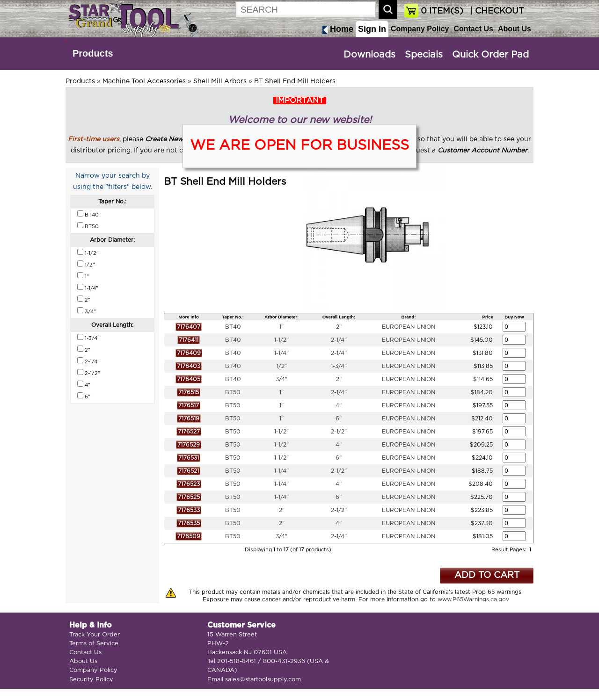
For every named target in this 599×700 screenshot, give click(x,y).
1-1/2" (281, 340)
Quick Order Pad (490, 55)
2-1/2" (339, 432)
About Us (515, 29)
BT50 (233, 392)
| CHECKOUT (496, 11)
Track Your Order (95, 635)
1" (281, 327)
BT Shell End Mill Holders (295, 81)
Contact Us (473, 29)
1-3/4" (339, 366)
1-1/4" (281, 353)
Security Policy (91, 680)
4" (339, 405)
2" (339, 327)
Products (93, 53)
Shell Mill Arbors (220, 81)
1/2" (282, 366)
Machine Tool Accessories (144, 81)
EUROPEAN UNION (409, 327)
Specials (424, 55)
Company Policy (420, 29)
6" (339, 419)
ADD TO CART (487, 575)
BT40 (233, 327)
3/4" (281, 379)
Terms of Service (94, 644)
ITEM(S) (442, 11)
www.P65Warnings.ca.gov (473, 599)
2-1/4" (339, 340)
